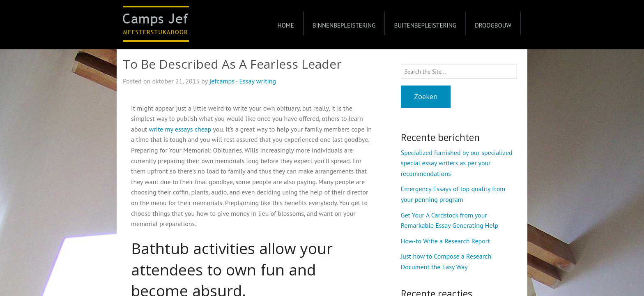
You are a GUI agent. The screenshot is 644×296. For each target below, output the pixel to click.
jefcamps (222, 81)
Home (285, 25)
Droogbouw (493, 25)
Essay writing (258, 81)
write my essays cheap (180, 129)
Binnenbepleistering (344, 25)
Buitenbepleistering (425, 25)
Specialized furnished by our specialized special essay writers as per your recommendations (457, 163)
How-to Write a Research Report (445, 241)
